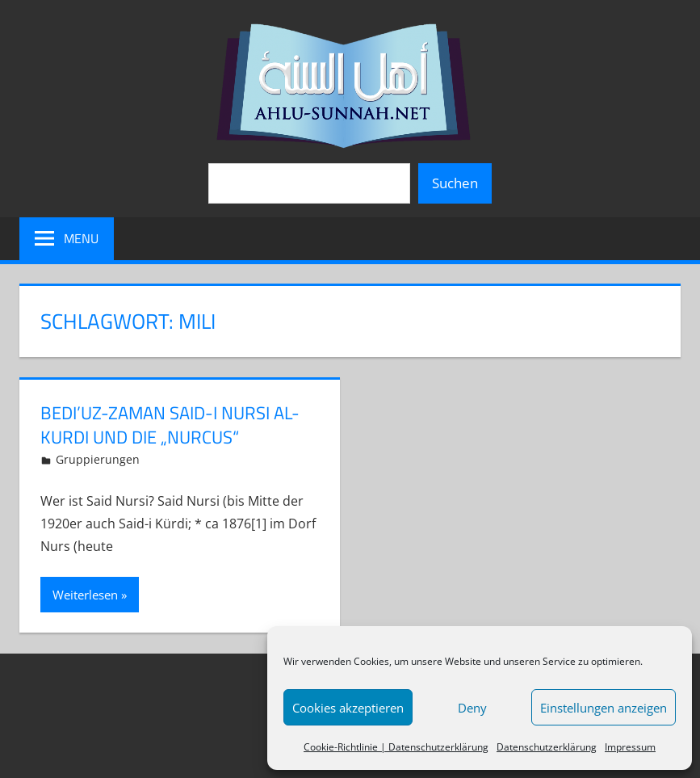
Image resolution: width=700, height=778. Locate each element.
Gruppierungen (98, 459)
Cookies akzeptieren (348, 708)
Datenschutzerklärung (547, 747)
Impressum (630, 747)
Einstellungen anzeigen (604, 708)
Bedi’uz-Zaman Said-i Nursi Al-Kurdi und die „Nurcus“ (170, 425)
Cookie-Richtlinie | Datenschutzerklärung (396, 747)
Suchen (455, 183)
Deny (472, 708)
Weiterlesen (85, 595)
